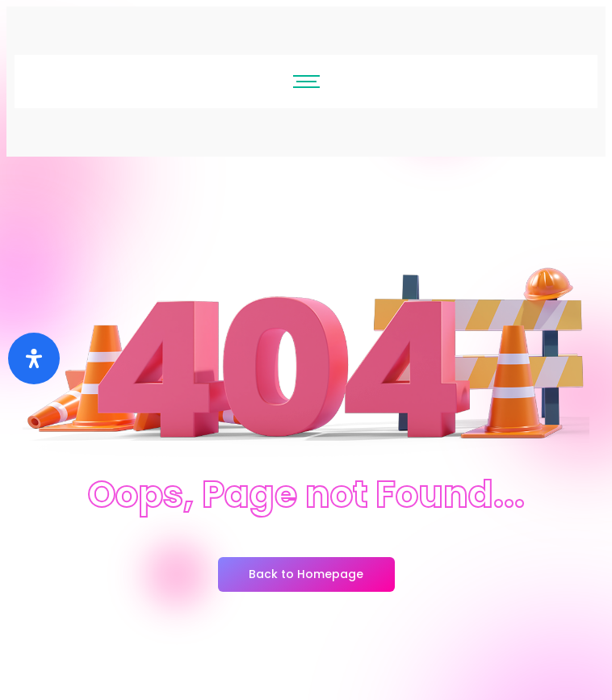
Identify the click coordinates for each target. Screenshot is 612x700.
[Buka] (34, 358)
